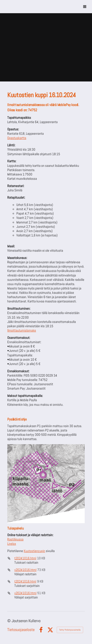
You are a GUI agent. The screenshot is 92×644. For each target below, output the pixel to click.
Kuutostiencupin (34, 551)
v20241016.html (25, 570)
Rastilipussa (15, 539)
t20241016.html (25, 558)
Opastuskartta (17, 138)
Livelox (12, 544)
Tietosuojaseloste (21, 630)
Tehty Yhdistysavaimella (70, 630)
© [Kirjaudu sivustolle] (9, 621)
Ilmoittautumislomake (22, 330)
